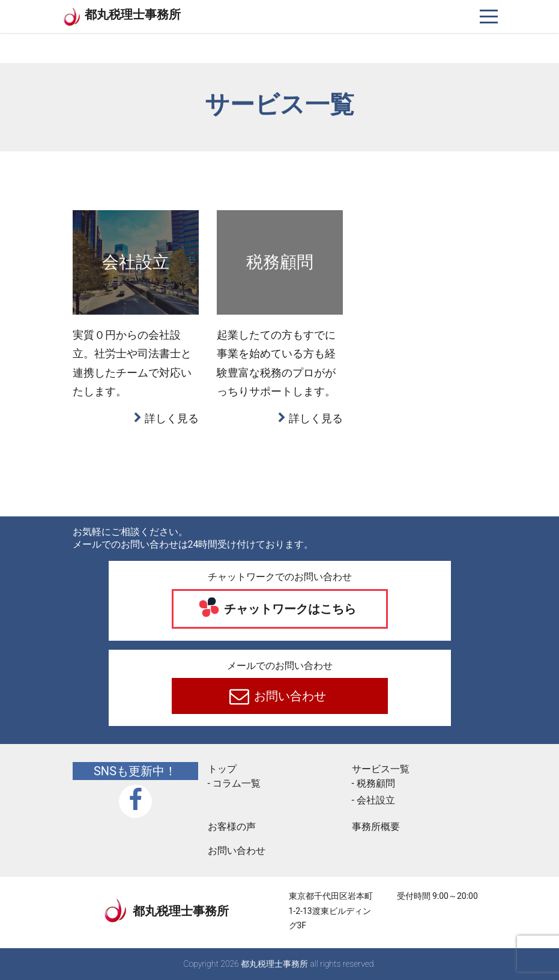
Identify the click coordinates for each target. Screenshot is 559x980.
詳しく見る (172, 418)
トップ (222, 769)
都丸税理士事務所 (133, 14)
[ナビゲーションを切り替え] (489, 17)
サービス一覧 (381, 769)
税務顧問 (376, 783)
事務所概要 (376, 827)
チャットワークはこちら (289, 609)
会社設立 (376, 800)
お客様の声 (232, 827)
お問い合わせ (289, 696)
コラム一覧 (237, 783)
